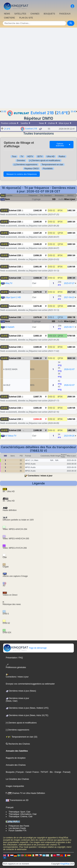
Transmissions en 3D (17, 800)
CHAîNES (35, 14)
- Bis (50, 772)
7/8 (74, 317)
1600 (70, 222)
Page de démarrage (25, 648)
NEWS (7, 14)
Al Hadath (10, 327)
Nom (7, 199)
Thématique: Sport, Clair (20, 812)
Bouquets (10, 772)
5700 (70, 336)
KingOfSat (65, 864)
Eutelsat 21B (42, 113)
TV (22, 156)
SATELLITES (20, 14)
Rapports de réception (16, 758)
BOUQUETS (49, 14)
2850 (70, 255)
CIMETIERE (9, 18)
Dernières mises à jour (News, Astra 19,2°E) (27, 715)
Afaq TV (9, 283)
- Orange (57, 772)
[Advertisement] (38, 68)
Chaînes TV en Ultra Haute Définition (25, 793)
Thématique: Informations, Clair (23, 814)
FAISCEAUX (65, 14)
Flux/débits (48, 169)
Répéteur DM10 (31, 169)
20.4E (73, 112)
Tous (14, 156)
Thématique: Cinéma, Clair (21, 817)
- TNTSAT (43, 772)
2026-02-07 (69, 369)
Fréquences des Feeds (19, 826)
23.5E (4, 112)
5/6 (74, 267)
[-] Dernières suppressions (26, 165)
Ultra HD (51, 156)
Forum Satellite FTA (18, 831)
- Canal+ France (31, 772)
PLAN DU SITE (26, 18)
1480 (70, 347)
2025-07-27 (69, 283)
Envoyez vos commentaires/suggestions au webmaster (30, 684)
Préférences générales (16, 666)
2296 (70, 278)
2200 (70, 306)
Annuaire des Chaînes (16, 765)
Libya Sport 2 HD (13, 297)
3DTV (40, 156)
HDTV (30, 156)
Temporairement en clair (52, 165)
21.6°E (62, 113)
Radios (62, 156)
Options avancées (63, 145)
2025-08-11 (69, 327)
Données (21, 161)
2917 (70, 292)
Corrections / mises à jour (40, 476)
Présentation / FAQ (14, 658)
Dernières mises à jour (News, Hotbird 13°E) (27, 708)
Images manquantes (15, 786)
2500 (70, 397)
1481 (70, 211)
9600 (70, 358)
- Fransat (65, 772)
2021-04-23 (69, 297)
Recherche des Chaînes (18, 744)
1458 (70, 419)
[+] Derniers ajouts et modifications (45, 161)
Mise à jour (70, 199)
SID (54, 199)
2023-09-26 (69, 436)
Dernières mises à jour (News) (21, 691)
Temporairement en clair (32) (22, 737)
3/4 (74, 211)
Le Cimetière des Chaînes (17, 779)
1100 (70, 267)
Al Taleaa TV (11, 436)
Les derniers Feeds (17, 828)
